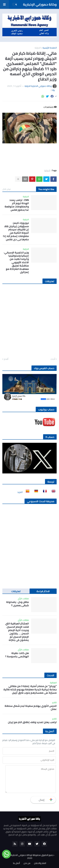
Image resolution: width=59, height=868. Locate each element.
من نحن (27, 863)
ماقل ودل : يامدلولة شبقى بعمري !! (17, 604)
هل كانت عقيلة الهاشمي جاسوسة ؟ (17, 655)
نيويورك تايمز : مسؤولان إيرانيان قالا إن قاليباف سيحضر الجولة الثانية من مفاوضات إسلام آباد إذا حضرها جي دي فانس (16, 231)
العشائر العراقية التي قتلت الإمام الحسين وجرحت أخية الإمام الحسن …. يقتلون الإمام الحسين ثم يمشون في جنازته (17, 632)
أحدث (53, 359)
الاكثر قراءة (43, 591)
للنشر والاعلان (40, 863)
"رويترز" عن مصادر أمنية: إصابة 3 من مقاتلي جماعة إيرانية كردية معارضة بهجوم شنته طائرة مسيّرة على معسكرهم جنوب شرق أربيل (30, 689)
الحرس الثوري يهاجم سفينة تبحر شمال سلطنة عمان (31, 708)
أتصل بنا (16, 863)
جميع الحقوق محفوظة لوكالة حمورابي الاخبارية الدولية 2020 (29, 857)
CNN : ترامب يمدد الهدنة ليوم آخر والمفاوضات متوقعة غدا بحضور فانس (17, 205)
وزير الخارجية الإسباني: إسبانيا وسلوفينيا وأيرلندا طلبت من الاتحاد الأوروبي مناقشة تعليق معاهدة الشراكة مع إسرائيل (16, 262)
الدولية (38, 48)
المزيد (20, 492)
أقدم (6, 359)
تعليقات (16, 591)
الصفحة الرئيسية (50, 48)
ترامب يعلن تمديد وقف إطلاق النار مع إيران (32, 722)
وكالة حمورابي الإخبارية (40, 4)
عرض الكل (7, 189)
